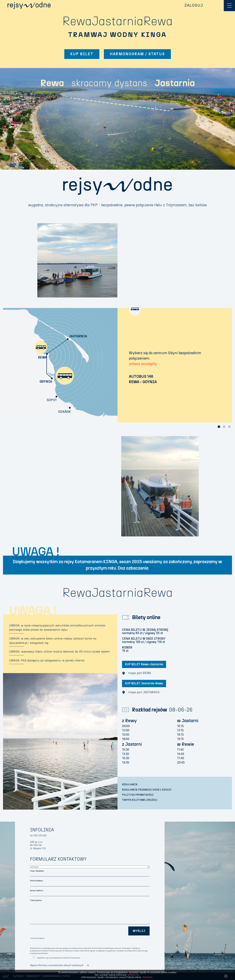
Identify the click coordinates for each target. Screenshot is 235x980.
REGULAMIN (130, 784)
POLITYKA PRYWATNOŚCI (138, 795)
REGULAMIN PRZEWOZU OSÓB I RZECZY (147, 790)
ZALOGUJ (194, 5)
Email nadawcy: (37, 881)
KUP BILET (82, 54)
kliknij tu (133, 975)
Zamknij (147, 977)
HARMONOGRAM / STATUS (137, 54)
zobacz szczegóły (143, 364)
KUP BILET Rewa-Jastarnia (144, 664)
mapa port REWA (137, 673)
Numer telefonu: (37, 891)
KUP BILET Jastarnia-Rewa (144, 683)
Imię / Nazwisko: (37, 871)
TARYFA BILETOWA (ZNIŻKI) (140, 800)
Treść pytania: (36, 900)
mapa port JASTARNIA (141, 692)
